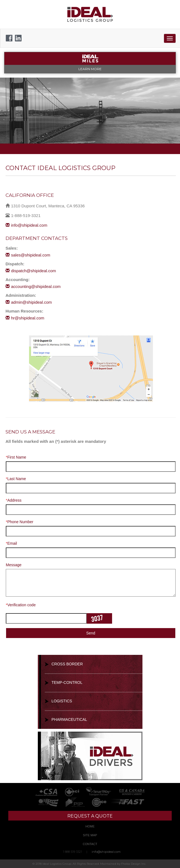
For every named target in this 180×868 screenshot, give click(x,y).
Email (11, 543)
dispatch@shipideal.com (31, 271)
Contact (90, 844)
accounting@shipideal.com (33, 286)
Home (90, 826)
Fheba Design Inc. (134, 864)
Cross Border (67, 664)
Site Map (90, 835)
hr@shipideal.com (25, 318)
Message (14, 565)
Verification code (21, 605)
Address (14, 500)
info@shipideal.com (26, 225)
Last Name (16, 479)
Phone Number (20, 522)
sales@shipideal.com (28, 255)
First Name (16, 457)
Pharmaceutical (69, 719)
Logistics (62, 701)
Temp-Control (67, 682)
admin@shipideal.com (29, 302)
